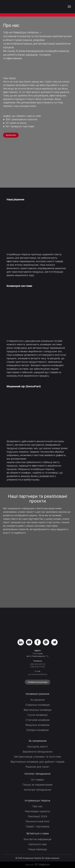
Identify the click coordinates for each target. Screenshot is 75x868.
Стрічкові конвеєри (38, 720)
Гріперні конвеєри (37, 730)
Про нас (38, 806)
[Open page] (37, 225)
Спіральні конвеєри (37, 705)
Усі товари (37, 780)
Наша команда (38, 849)
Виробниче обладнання (37, 752)
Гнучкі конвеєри (37, 715)
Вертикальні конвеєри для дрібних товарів (38, 762)
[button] (11, 135)
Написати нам (38, 844)
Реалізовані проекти (37, 811)
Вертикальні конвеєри (38, 710)
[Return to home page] (17, 7)
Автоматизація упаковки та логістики (37, 757)
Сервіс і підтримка (37, 826)
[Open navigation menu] (69, 7)
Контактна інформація (37, 839)
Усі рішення (38, 700)
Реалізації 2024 (37, 816)
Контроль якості (38, 747)
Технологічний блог (37, 821)
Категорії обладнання (38, 790)
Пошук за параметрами (37, 785)
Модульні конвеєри (37, 725)
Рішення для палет (38, 767)
